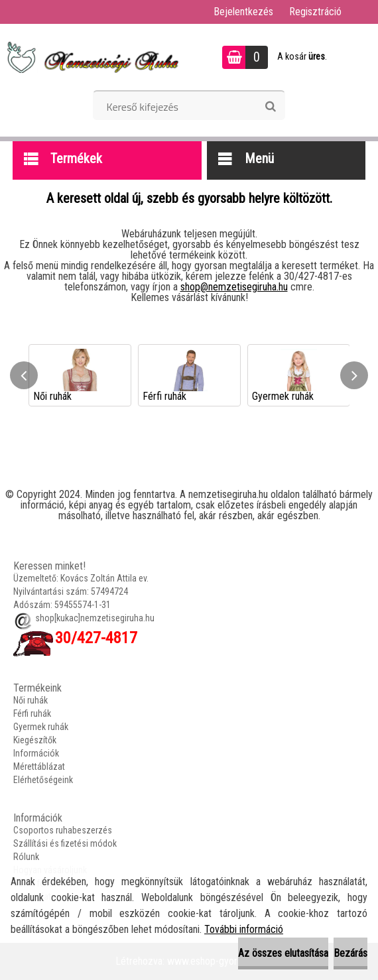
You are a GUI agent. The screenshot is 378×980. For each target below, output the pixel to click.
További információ (244, 929)
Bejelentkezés (243, 12)
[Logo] (91, 57)
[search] (270, 107)
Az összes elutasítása (283, 953)
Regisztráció (315, 12)
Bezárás (350, 953)
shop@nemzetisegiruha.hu (234, 287)
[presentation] (24, 375)
